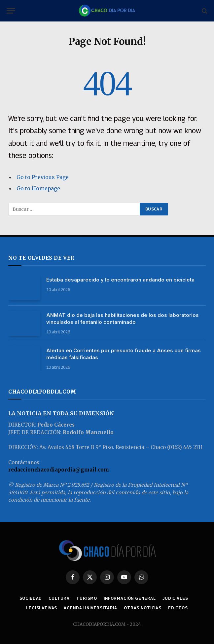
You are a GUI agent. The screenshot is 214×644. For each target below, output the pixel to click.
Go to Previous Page (43, 177)
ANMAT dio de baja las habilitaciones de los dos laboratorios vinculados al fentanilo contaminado (123, 319)
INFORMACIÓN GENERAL (130, 598)
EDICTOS (178, 608)
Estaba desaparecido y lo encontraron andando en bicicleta (120, 280)
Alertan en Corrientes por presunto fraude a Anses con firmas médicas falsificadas (124, 354)
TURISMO (87, 598)
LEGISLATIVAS (42, 608)
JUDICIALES (175, 598)
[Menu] (11, 11)
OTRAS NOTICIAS (143, 608)
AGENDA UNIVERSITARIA (90, 608)
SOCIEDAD (31, 598)
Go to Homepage (38, 188)
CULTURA (59, 598)
